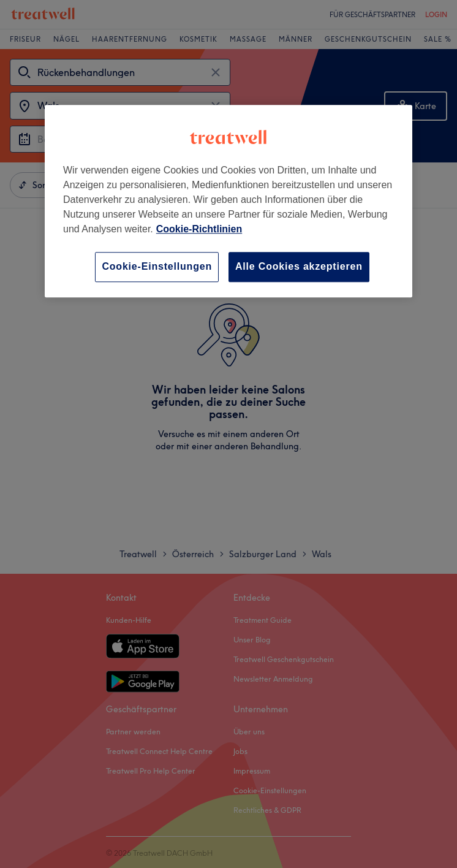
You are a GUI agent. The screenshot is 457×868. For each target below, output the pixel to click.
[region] (228, 201)
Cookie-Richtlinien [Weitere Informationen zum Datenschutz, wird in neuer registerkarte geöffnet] (199, 230)
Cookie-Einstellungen (157, 267)
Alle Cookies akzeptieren (299, 267)
